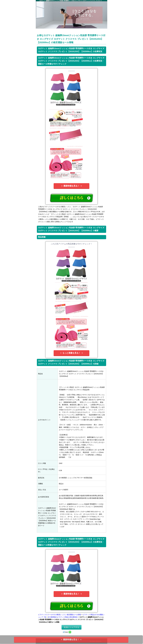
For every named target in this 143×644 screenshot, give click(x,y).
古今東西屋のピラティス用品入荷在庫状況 (63, 617)
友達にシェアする (71, 627)
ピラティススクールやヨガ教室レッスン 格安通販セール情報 (60, 615)
